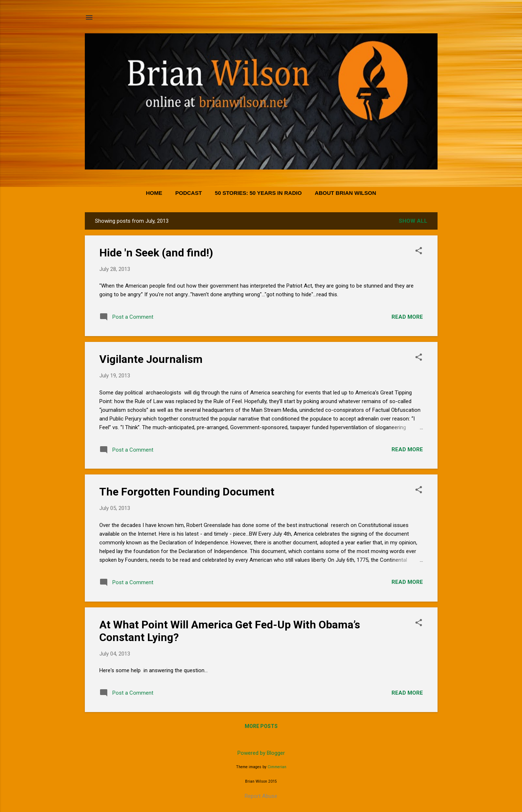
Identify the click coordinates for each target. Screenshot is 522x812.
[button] (419, 251)
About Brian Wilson (345, 193)
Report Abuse (261, 796)
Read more (407, 317)
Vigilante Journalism (151, 359)
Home (154, 193)
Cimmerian (277, 767)
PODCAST (188, 193)
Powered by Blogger (261, 753)
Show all (413, 221)
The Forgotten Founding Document (187, 492)
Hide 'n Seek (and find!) (156, 253)
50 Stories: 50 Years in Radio (258, 193)
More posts (261, 726)
